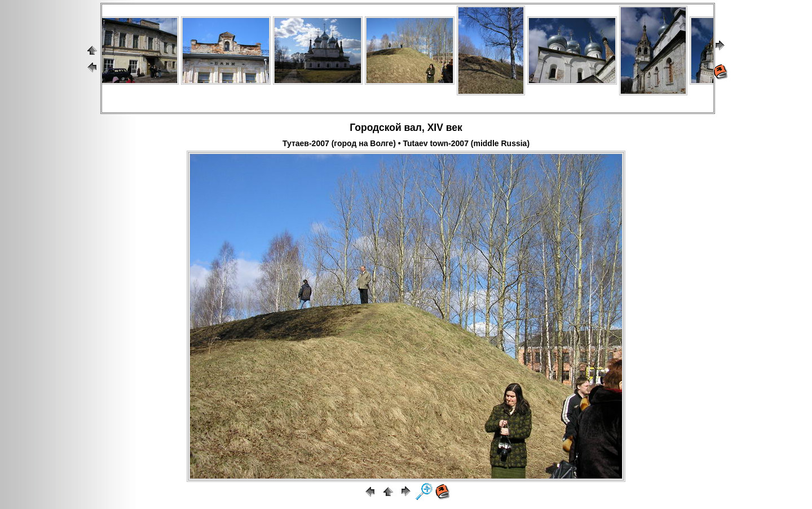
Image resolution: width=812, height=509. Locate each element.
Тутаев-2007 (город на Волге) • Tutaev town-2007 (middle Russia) (406, 143)
